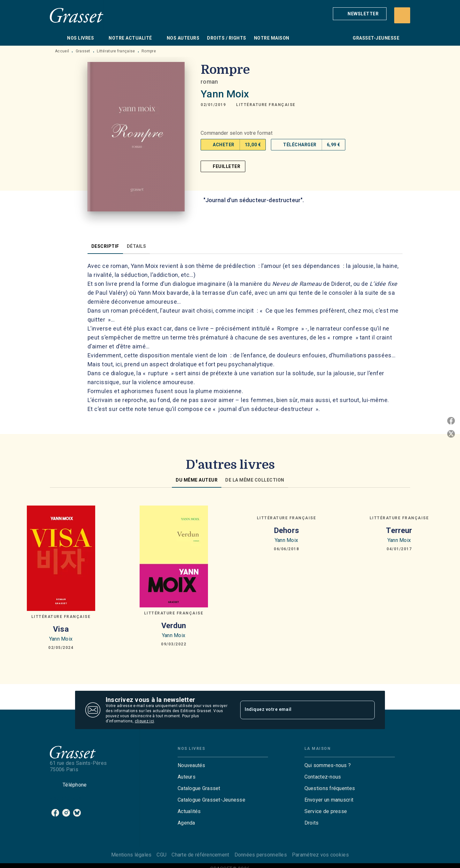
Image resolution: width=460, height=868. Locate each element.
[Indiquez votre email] (299, 710)
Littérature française (116, 51)
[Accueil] (77, 15)
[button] (360, 14)
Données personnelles (261, 855)
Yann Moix (225, 94)
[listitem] (55, 813)
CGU (161, 855)
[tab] (57, 38)
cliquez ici (144, 721)
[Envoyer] (367, 710)
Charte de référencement (200, 855)
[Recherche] (402, 15)
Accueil (62, 51)
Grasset (83, 51)
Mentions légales (131, 855)
